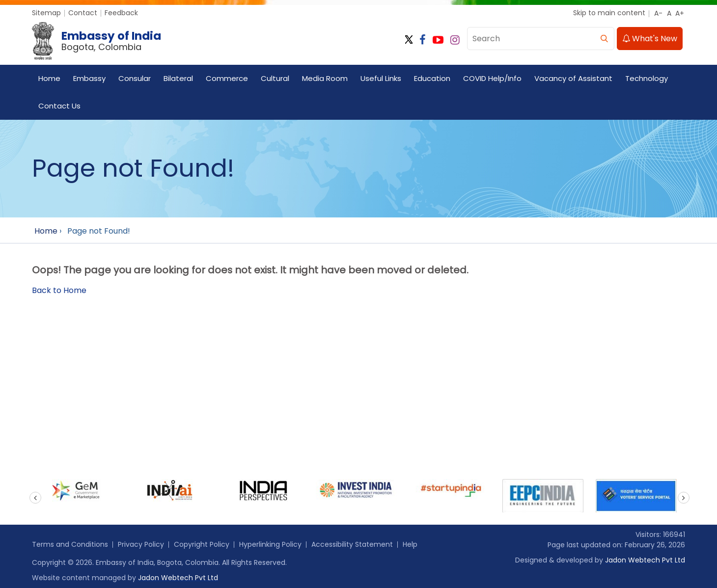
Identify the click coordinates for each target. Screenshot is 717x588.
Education (432, 78)
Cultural (275, 78)
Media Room (325, 78)
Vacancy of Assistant (573, 78)
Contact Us (59, 106)
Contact (83, 13)
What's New (650, 39)
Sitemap (46, 13)
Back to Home (59, 290)
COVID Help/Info (492, 78)
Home (49, 78)
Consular (135, 78)
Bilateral (178, 78)
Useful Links (381, 78)
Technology (647, 78)
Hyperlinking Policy (270, 544)
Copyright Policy (202, 544)
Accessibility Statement (352, 544)
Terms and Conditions (70, 544)
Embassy (89, 78)
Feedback (121, 13)
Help (410, 544)
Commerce (227, 78)
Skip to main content (609, 13)
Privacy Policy (141, 544)
